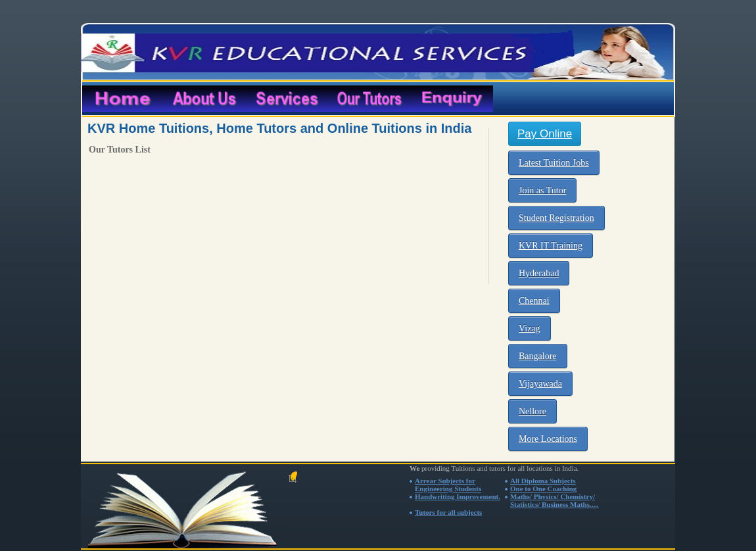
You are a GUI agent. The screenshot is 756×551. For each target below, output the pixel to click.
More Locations (548, 439)
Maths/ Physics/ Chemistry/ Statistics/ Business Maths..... (555, 500)
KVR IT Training (551, 246)
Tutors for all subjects (448, 512)
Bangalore (538, 356)
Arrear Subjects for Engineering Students (448, 485)
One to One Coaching (543, 489)
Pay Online (545, 134)
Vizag (530, 328)
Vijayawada (540, 384)
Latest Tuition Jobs (554, 163)
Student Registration (556, 218)
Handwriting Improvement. (458, 496)
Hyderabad (539, 273)
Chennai (534, 301)
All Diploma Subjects (543, 481)
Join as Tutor (542, 190)
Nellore (532, 411)
